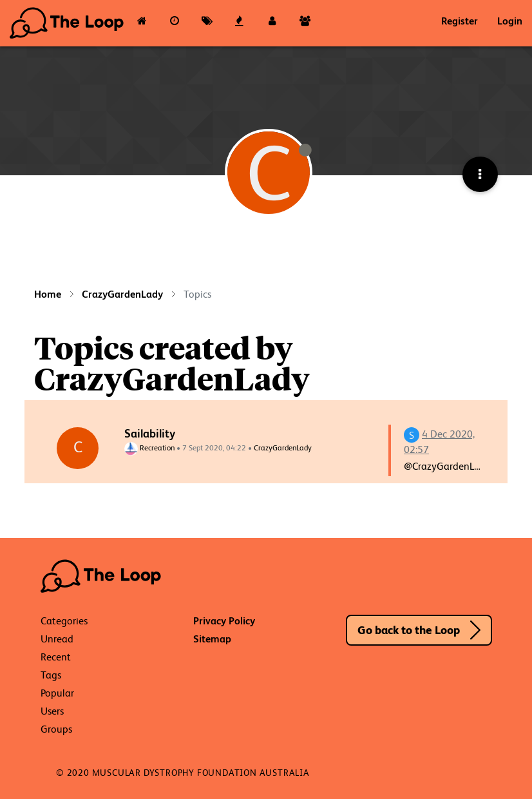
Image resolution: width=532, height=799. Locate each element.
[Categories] (142, 23)
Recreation (149, 448)
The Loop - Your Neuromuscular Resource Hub (68, 23)
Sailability (150, 433)
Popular (57, 693)
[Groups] (305, 23)
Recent (56, 657)
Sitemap (212, 639)
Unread (57, 639)
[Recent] (175, 23)
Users (52, 711)
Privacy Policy (224, 621)
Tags (51, 675)
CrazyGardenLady (283, 448)
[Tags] (207, 23)
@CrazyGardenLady (447, 466)
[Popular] (240, 23)
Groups (56, 729)
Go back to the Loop (409, 630)
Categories (64, 621)
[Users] (272, 23)
